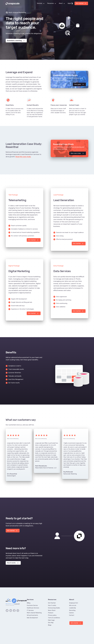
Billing (29, 603)
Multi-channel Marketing (34, 613)
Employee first (74, 603)
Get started (81, 3)
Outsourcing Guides (54, 608)
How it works (13, 563)
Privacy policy (52, 615)
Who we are (73, 605)
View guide (79, 84)
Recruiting (72, 610)
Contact (72, 615)
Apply (70, 3)
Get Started (52, 603)
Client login (51, 620)
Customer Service (32, 605)
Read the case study (23, 157)
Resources (52, 3)
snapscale (17, 604)
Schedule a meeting (16, 41)
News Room (52, 610)
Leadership (72, 608)
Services (41, 3)
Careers (71, 613)
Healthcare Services (33, 608)
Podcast (51, 613)
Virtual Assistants (32, 615)
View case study (77, 153)
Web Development (32, 618)
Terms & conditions (54, 618)
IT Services (30, 610)
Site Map (51, 623)
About (62, 3)
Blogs (50, 625)
